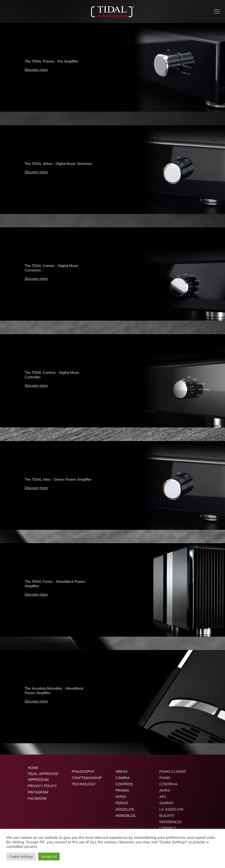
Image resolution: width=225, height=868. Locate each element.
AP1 (163, 797)
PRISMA (122, 790)
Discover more (36, 70)
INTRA (121, 797)
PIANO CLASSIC (173, 771)
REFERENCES (171, 822)
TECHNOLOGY (84, 784)
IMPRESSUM (38, 780)
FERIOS (122, 803)
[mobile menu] (217, 11)
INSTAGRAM (38, 792)
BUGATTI (167, 816)
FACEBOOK (37, 798)
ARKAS (122, 771)
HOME (33, 768)
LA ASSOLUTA (171, 809)
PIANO (165, 778)
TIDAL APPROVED (43, 774)
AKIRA (165, 790)
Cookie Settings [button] (21, 856)
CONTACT (168, 828)
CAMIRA (123, 778)
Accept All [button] (49, 856)
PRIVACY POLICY (42, 786)
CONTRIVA (168, 784)
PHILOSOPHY (83, 771)
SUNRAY (166, 803)
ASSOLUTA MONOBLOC (126, 812)
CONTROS (124, 784)
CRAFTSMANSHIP (87, 778)
